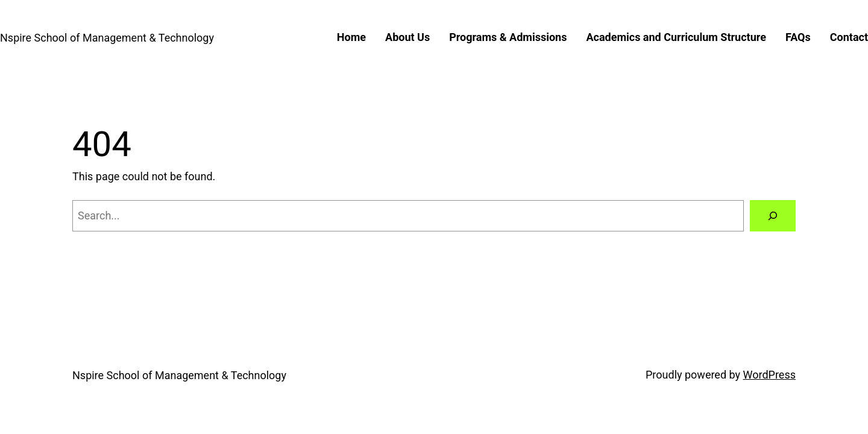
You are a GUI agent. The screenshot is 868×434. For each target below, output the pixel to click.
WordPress (769, 375)
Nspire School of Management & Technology (107, 38)
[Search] (773, 216)
